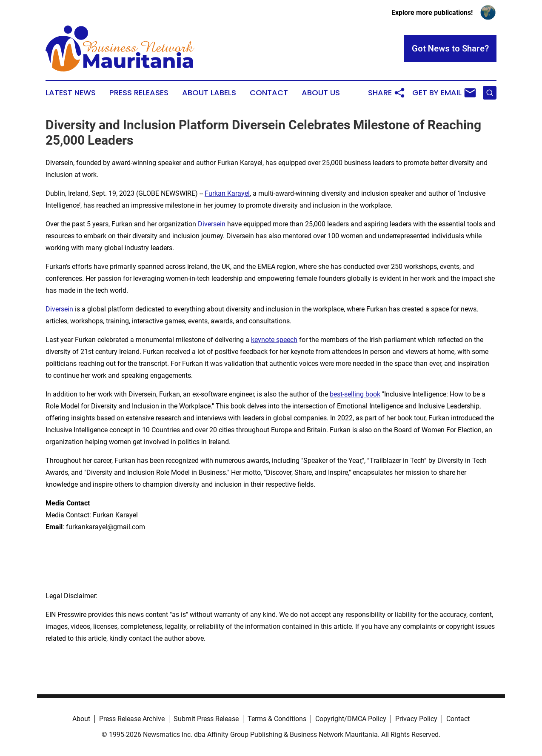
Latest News (71, 93)
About (81, 719)
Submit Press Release (206, 719)
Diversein (212, 224)
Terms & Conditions (277, 719)
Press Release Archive (132, 719)
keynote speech (274, 340)
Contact (269, 93)
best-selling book (355, 394)
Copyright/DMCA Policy (351, 719)
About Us (321, 93)
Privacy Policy (416, 719)
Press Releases (139, 93)
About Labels (209, 93)
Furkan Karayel (227, 193)
